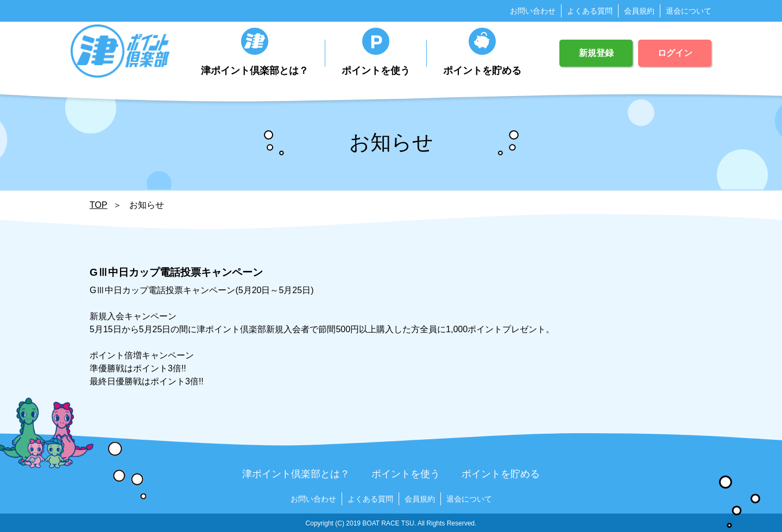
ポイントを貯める (482, 52)
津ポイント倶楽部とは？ (255, 52)
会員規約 (639, 11)
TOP (99, 205)
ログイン (675, 53)
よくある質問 (590, 11)
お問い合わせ (533, 11)
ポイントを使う (376, 52)
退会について (689, 11)
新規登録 (596, 53)
